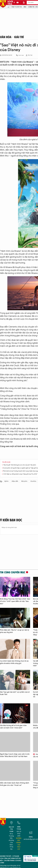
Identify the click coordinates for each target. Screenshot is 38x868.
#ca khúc (33, 481)
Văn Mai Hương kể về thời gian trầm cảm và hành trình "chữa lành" (13, 727)
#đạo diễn (15, 481)
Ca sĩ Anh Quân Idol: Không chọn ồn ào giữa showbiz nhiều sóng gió (14, 662)
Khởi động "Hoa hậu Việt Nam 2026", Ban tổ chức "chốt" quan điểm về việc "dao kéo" (15, 601)
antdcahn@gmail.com (31, 839)
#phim (6, 481)
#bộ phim (24, 481)
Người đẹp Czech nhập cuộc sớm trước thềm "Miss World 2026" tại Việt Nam (15, 755)
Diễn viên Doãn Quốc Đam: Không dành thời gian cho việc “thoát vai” (15, 784)
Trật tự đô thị (16, 7)
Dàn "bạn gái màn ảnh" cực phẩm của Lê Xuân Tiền (15, 693)
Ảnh (25, 7)
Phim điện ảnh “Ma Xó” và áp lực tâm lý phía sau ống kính (15, 631)
